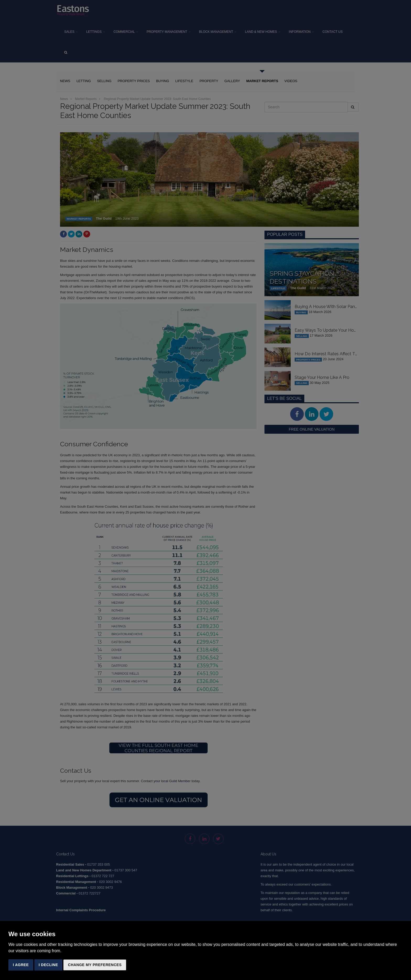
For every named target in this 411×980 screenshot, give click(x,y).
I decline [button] (48, 965)
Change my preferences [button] (95, 965)
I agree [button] (21, 965)
